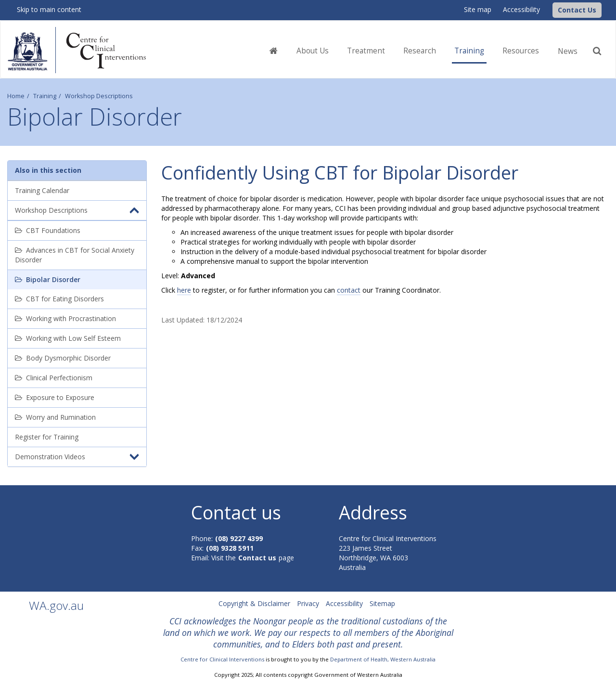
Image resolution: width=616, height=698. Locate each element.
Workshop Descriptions (99, 96)
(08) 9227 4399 (239, 538)
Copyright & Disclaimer (254, 603)
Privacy (308, 603)
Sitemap (382, 603)
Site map (478, 9)
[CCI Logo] (550, 9)
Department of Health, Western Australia (383, 659)
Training (45, 96)
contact (349, 290)
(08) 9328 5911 (230, 548)
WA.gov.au (56, 605)
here (184, 290)
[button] (577, 10)
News (568, 51)
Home (16, 96)
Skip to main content (49, 9)
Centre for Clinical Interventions (222, 659)
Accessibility (521, 9)
